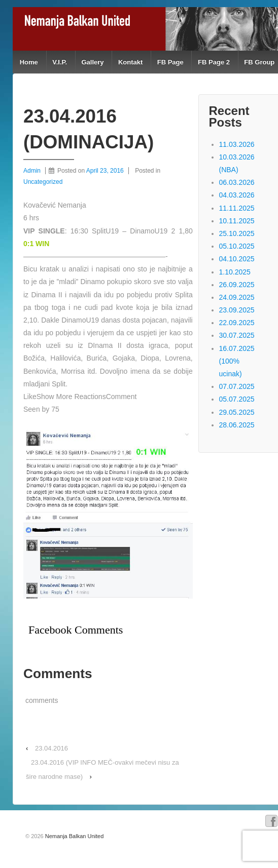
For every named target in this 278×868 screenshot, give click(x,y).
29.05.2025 (237, 412)
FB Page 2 (214, 62)
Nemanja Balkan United (74, 836)
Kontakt (130, 62)
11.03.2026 (237, 144)
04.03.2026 (237, 195)
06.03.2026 (237, 182)
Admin (32, 171)
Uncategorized (43, 182)
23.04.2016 (51, 748)
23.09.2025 (237, 310)
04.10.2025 (237, 259)
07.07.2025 (237, 386)
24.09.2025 (237, 297)
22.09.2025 (237, 323)
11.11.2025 (237, 208)
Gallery (92, 62)
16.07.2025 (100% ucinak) (237, 361)
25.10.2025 (237, 233)
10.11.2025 (237, 221)
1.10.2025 (235, 272)
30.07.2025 (237, 335)
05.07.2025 (237, 399)
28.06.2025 (237, 425)
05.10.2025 (237, 246)
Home (29, 62)
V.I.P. (60, 62)
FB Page (170, 62)
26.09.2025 (237, 285)
